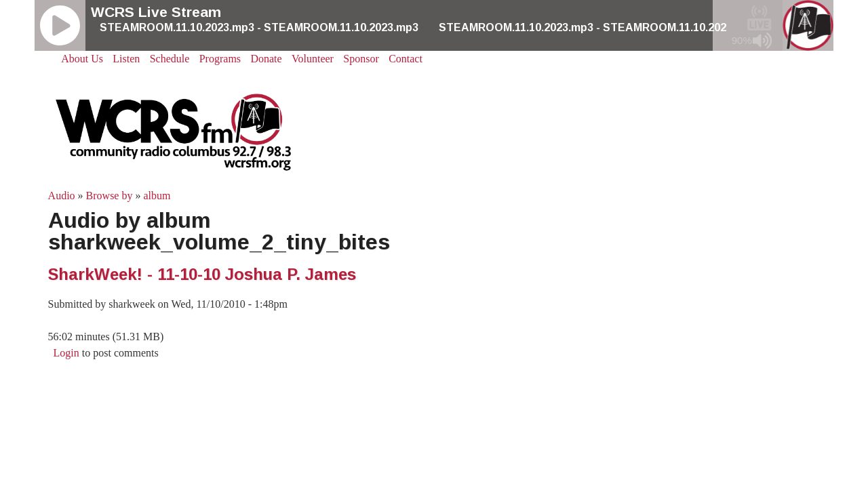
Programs (220, 59)
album (157, 196)
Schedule (170, 59)
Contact (406, 59)
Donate (266, 59)
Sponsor (361, 59)
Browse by (110, 196)
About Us (82, 59)
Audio (62, 196)
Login (66, 353)
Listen (126, 59)
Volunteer (313, 59)
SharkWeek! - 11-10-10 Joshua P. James (202, 274)
